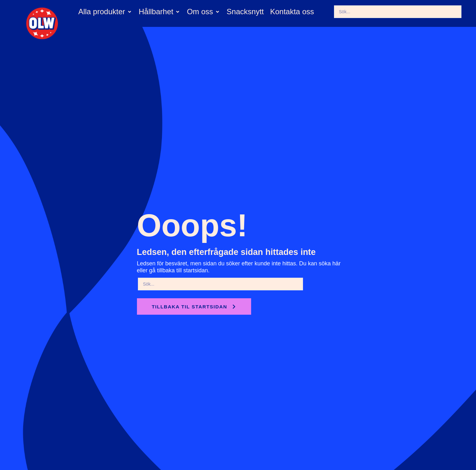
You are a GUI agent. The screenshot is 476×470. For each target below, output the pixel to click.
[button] (105, 12)
